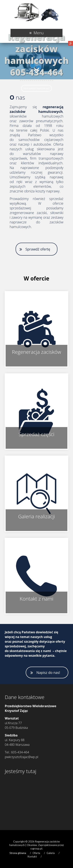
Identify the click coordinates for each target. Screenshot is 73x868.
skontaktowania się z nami (30, 651)
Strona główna (18, 853)
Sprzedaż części (36, 434)
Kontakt (32, 856)
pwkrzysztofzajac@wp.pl (21, 757)
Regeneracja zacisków (36, 352)
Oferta (36, 853)
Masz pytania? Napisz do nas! (36, 88)
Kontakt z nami (36, 599)
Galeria (51, 853)
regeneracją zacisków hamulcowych (36, 109)
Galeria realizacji (36, 516)
